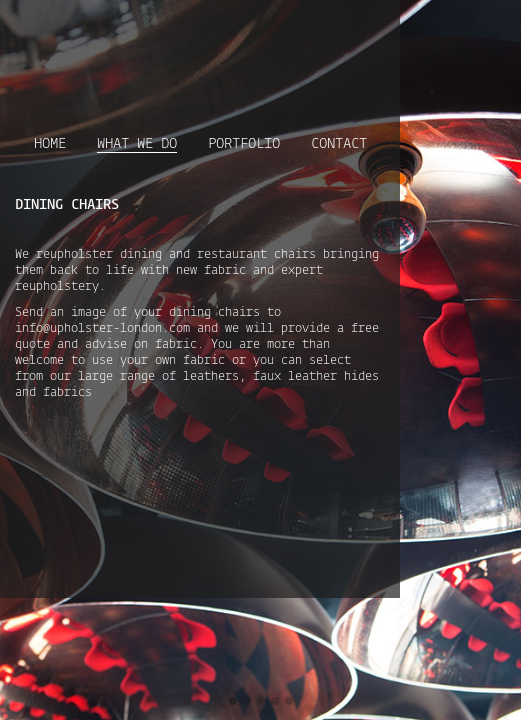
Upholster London (101, 42)
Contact (387, 124)
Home (122, 124)
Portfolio (300, 124)
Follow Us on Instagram (462, 25)
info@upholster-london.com (375, 277)
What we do (201, 125)
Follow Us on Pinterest (491, 25)
